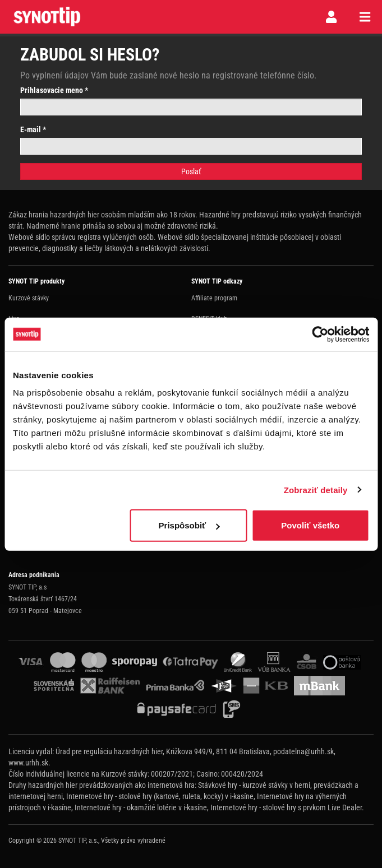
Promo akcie (208, 340)
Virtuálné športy (30, 360)
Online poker (26, 340)
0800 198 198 (27, 506)
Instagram (205, 527)
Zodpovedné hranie (217, 360)
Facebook (204, 506)
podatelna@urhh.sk (303, 751)
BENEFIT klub (209, 319)
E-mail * (33, 129)
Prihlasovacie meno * (54, 90)
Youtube (202, 547)
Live (14, 319)
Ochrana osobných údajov (226, 441)
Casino (18, 381)
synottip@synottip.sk (36, 527)
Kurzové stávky (29, 298)
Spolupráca (207, 400)
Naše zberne (25, 547)
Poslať (191, 171)
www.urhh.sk (28, 763)
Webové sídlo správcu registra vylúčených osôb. (82, 237)
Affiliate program (214, 298)
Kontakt (202, 420)
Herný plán (206, 379)
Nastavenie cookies (218, 462)
